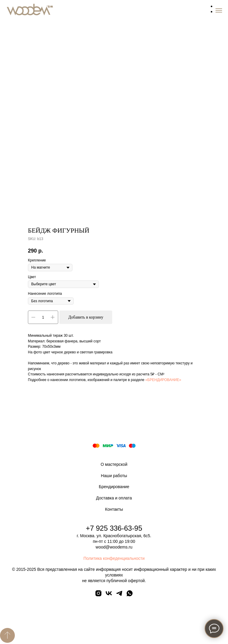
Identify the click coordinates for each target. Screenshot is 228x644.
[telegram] (119, 595)
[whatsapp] (130, 595)
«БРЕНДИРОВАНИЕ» (163, 380)
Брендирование (114, 487)
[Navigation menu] (219, 10)
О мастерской (114, 464)
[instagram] (98, 595)
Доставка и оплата (114, 498)
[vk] (109, 595)
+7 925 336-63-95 (114, 528)
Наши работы (114, 476)
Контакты (114, 509)
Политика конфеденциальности (114, 558)
